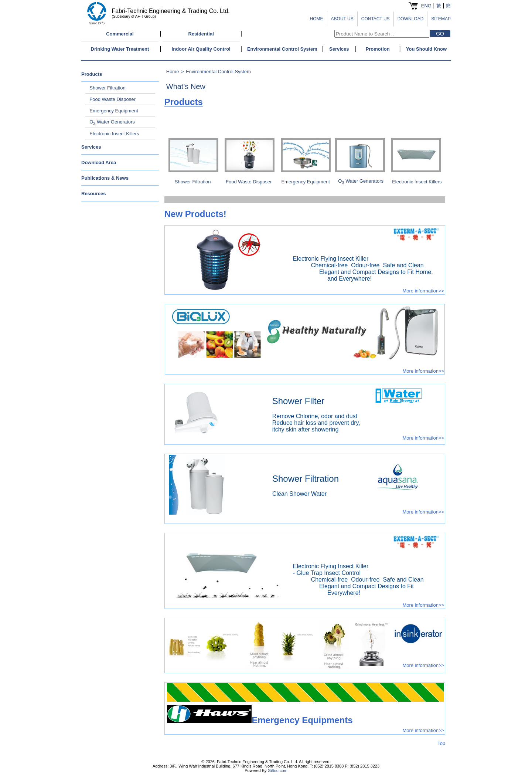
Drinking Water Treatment (120, 49)
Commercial (120, 34)
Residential (201, 34)
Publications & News (105, 178)
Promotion (378, 49)
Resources (93, 194)
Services (339, 49)
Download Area (99, 162)
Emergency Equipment (114, 111)
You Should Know (426, 49)
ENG (426, 6)
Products (92, 74)
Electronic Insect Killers (114, 134)
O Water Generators (112, 122)
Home (173, 72)
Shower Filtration (108, 88)
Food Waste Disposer (112, 99)
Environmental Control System (282, 49)
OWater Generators (361, 181)
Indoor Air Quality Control (201, 49)
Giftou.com (278, 770)
